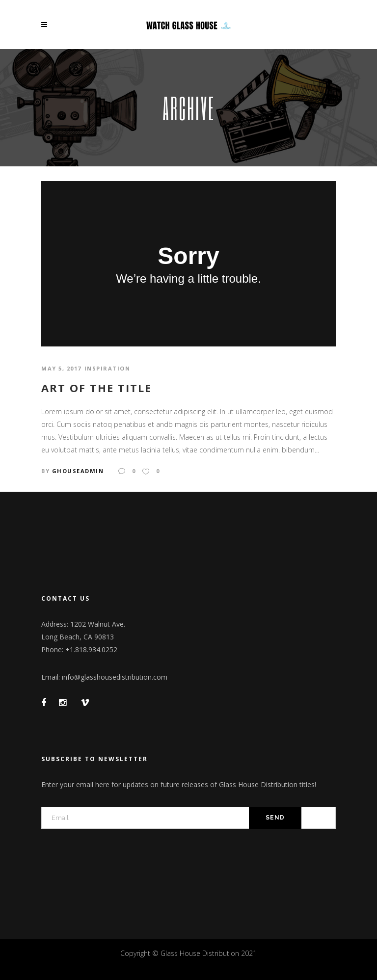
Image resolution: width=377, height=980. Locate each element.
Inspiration (108, 368)
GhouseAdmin (78, 471)
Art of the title (96, 388)
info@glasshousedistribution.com (115, 677)
